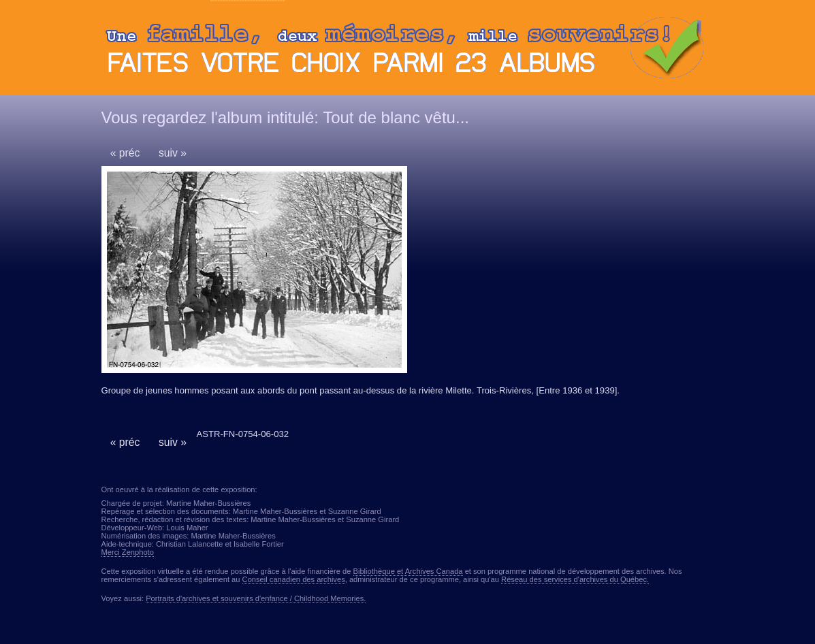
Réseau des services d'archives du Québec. (575, 579)
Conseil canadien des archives (294, 579)
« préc (125, 153)
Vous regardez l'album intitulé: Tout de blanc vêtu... (285, 117)
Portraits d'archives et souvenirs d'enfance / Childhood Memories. (256, 598)
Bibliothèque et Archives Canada (408, 571)
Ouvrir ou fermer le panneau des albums (408, 51)
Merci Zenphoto (128, 552)
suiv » (173, 153)
